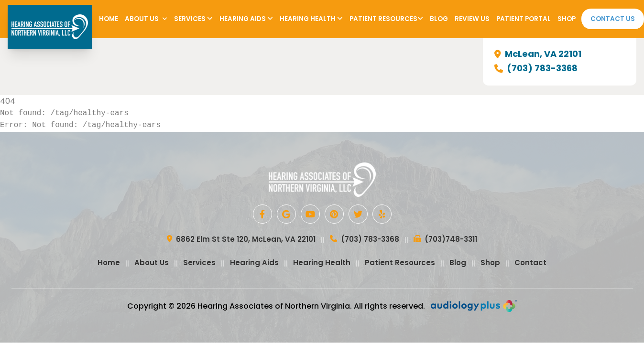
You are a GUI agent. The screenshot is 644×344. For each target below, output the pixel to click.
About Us (146, 19)
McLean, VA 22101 (538, 54)
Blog (439, 19)
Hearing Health (311, 19)
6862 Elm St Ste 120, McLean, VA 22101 (241, 240)
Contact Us (613, 19)
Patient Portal (524, 19)
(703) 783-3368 (536, 68)
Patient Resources (386, 19)
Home (109, 19)
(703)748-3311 (445, 240)
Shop (567, 19)
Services (193, 19)
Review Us (472, 19)
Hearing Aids (246, 19)
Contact (530, 263)
